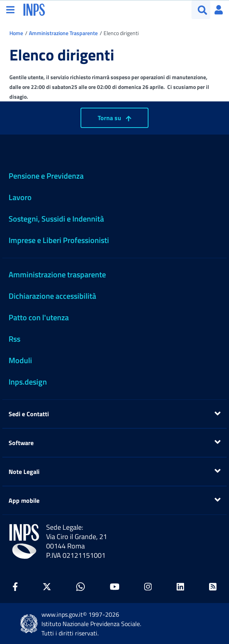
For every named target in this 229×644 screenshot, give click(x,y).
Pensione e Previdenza (46, 176)
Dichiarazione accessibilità (52, 296)
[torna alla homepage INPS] (34, 9)
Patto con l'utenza (39, 317)
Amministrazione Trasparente (63, 33)
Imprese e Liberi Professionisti (59, 240)
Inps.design (28, 382)
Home (16, 33)
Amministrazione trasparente (57, 274)
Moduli (20, 360)
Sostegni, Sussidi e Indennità (56, 219)
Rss (14, 339)
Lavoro (20, 197)
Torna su (114, 118)
